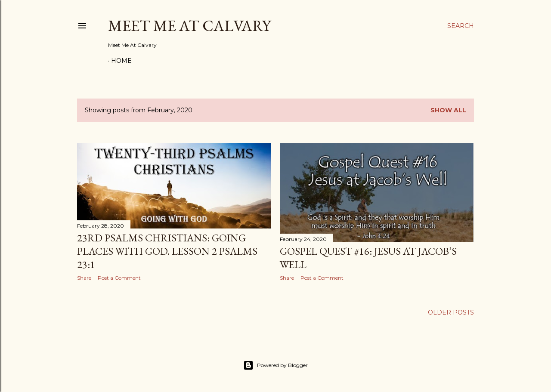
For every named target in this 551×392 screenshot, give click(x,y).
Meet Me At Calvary (189, 26)
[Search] (461, 26)
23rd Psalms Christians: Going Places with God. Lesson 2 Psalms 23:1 (167, 251)
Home (121, 61)
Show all (448, 110)
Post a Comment (119, 278)
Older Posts (451, 312)
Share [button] (84, 278)
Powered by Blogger (275, 365)
